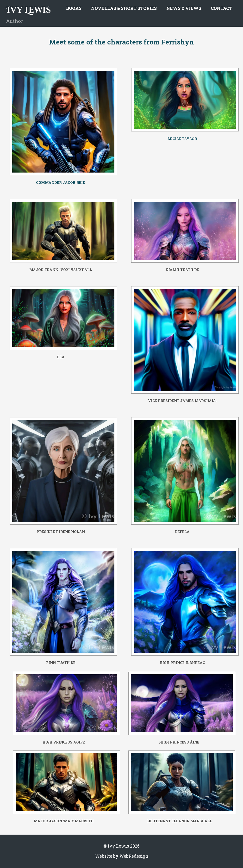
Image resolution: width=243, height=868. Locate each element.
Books (74, 8)
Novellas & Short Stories (124, 8)
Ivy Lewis (28, 10)
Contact (221, 8)
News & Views (184, 8)
